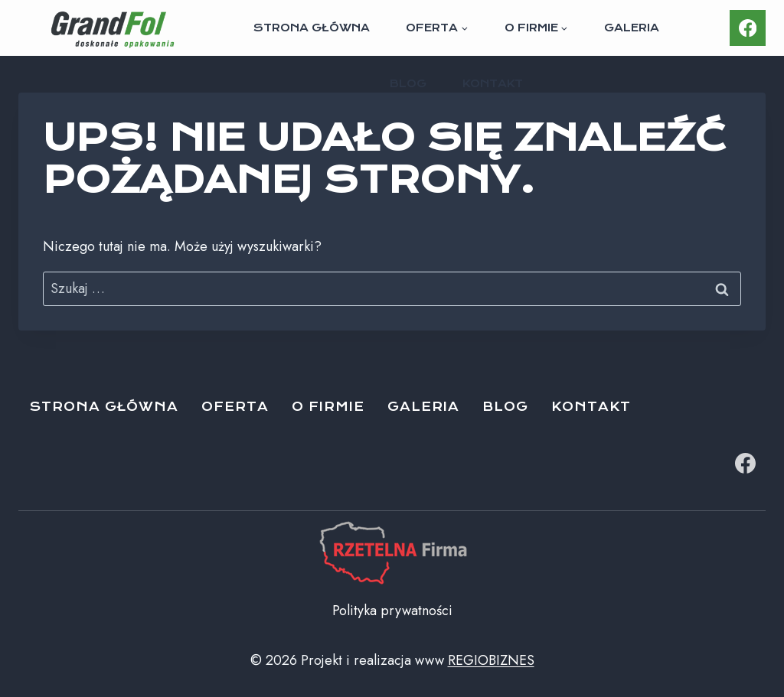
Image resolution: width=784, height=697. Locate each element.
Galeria (632, 28)
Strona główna (312, 28)
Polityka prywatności (392, 611)
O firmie (328, 407)
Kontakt (493, 83)
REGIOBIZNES (491, 660)
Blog (408, 83)
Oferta (235, 407)
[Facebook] (748, 28)
